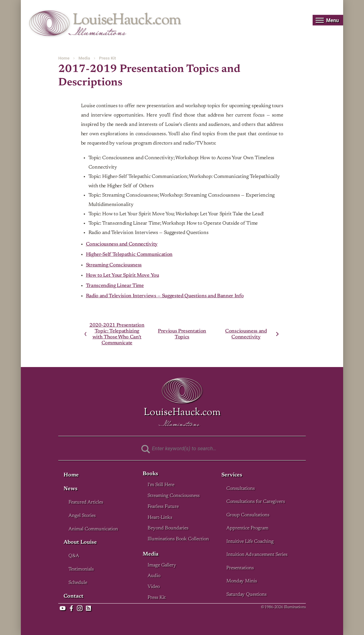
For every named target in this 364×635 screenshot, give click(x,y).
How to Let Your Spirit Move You (123, 275)
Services (232, 475)
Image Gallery (162, 565)
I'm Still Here (161, 485)
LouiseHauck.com (127, 20)
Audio (154, 576)
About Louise (80, 543)
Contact (73, 597)
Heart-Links (160, 518)
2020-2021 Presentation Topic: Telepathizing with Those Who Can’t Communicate (117, 334)
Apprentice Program (247, 528)
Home (64, 58)
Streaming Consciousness (114, 265)
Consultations (241, 489)
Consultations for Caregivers (256, 502)
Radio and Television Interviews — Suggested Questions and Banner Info (165, 296)
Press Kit (107, 58)
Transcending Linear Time (115, 286)
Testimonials (81, 569)
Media (84, 58)
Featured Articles (86, 502)
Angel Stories (82, 516)
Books (150, 474)
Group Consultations (248, 515)
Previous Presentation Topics (182, 334)
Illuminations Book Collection (178, 539)
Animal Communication (93, 529)
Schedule (78, 583)
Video (154, 587)
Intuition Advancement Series (257, 555)
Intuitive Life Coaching (250, 542)
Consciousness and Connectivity (122, 244)
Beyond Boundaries (168, 528)
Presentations (240, 568)
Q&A (74, 556)
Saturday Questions (246, 595)
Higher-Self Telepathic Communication (129, 255)
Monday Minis (242, 581)
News (71, 489)
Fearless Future (163, 507)
